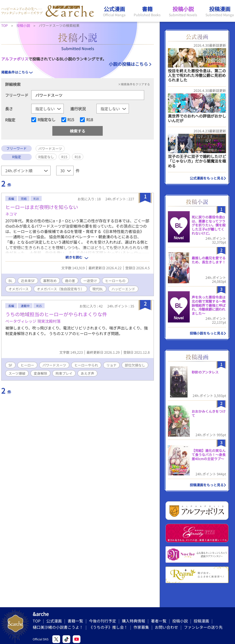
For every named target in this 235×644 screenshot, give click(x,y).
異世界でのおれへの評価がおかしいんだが (197, 118)
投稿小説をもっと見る (207, 333)
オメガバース (19, 289)
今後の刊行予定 (102, 621)
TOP (37, 621)
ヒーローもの (115, 281)
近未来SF (28, 281)
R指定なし (47, 120)
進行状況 (78, 109)
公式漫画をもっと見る (207, 178)
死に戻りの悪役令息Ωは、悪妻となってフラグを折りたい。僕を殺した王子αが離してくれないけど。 (209, 225)
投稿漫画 (201, 621)
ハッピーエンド (123, 289)
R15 (71, 120)
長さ (9, 109)
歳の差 (70, 281)
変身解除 (40, 373)
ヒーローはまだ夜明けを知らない (42, 207)
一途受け (90, 281)
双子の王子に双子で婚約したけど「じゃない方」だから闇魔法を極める (197, 161)
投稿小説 (180, 621)
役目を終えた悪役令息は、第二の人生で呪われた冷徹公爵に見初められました (197, 75)
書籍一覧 (75, 621)
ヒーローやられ (86, 365)
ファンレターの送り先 (203, 627)
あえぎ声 (87, 373)
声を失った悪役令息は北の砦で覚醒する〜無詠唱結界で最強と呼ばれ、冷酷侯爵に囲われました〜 (209, 305)
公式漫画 (54, 621)
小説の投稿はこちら (128, 64)
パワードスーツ (54, 365)
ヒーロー (27, 365)
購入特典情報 (133, 621)
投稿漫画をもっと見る (207, 485)
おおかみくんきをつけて (209, 413)
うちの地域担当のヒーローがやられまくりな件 (56, 314)
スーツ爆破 (17, 373)
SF (10, 365)
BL (11, 281)
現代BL (98, 289)
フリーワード (17, 95)
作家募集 (141, 627)
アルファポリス (15, 59)
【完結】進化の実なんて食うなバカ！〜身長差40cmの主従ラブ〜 (209, 455)
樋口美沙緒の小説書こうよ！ (58, 627)
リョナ (111, 365)
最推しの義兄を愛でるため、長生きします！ (209, 260)
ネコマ (11, 214)
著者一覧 (159, 621)
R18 (90, 120)
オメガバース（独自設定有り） (60, 289)
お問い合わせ (166, 627)
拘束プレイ (64, 373)
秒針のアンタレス (205, 372)
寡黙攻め (50, 281)
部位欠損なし (135, 365)
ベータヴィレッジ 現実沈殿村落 (33, 321)
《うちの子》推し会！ (108, 627)
